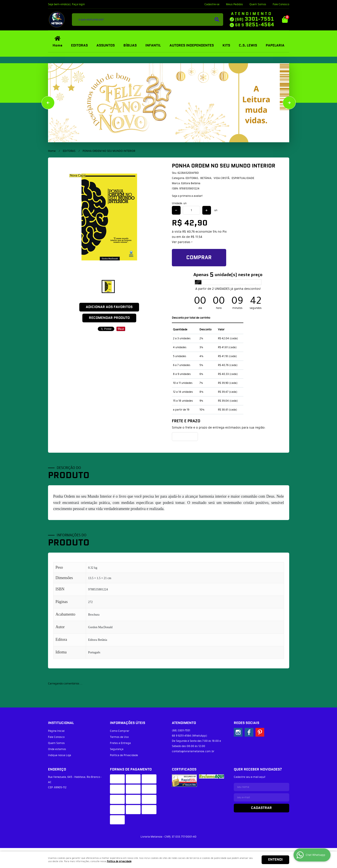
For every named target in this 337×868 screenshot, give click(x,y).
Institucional (61, 723)
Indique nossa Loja (60, 755)
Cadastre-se (212, 4)
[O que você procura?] (217, 20)
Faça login (78, 4)
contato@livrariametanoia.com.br (193, 751)
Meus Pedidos (234, 4)
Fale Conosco (281, 4)
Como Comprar (120, 731)
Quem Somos (258, 4)
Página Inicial (56, 731)
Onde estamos (57, 749)
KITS (226, 46)
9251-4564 (255, 25)
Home (57, 46)
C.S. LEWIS (248, 46)
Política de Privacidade (124, 755)
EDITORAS (79, 46)
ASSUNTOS (106, 46)
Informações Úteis (128, 723)
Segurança (117, 749)
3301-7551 (254, 19)
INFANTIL (153, 46)
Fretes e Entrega (120, 743)
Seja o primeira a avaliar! (187, 196)
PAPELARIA (275, 46)
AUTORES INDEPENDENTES (192, 46)
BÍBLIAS (130, 46)
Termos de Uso (119, 737)
